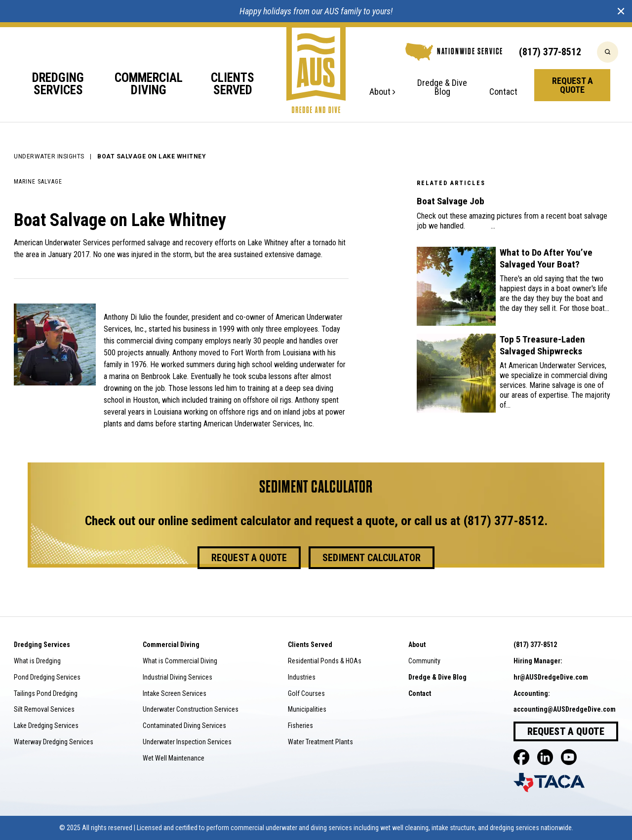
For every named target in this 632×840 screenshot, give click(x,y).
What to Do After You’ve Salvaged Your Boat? (546, 258)
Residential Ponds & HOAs (325, 661)
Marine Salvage (38, 182)
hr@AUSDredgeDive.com (551, 677)
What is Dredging (37, 661)
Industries (302, 677)
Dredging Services (58, 84)
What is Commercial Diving (180, 661)
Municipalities (307, 709)
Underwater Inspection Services (187, 742)
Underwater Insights (49, 156)
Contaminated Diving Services (184, 725)
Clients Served (233, 84)
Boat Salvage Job (451, 201)
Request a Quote (573, 85)
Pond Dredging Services (47, 677)
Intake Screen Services (175, 693)
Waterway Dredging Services (54, 742)
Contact (503, 92)
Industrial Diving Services (178, 677)
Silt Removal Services (44, 709)
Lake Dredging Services (46, 725)
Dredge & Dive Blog (442, 88)
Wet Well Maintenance (174, 758)
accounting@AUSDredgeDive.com (565, 709)
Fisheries (300, 725)
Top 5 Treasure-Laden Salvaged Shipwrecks (542, 345)
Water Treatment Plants (320, 742)
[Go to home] (316, 68)
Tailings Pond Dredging (46, 693)
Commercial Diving (149, 84)
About (382, 92)
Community (424, 661)
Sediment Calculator (372, 558)
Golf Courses (306, 693)
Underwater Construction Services (191, 709)
